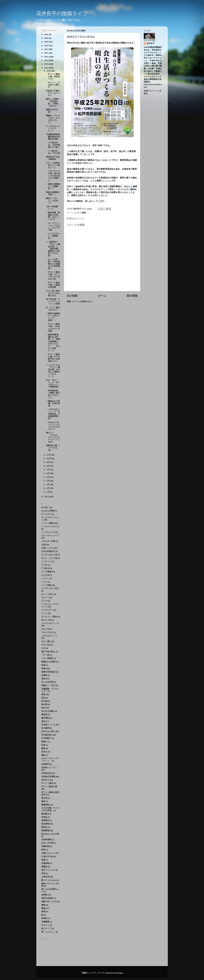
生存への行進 (47, 843)
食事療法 (45, 820)
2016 (47, 53)
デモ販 (44, 568)
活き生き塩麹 (47, 711)
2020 (47, 38)
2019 (47, 42)
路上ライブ (46, 928)
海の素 (44, 704)
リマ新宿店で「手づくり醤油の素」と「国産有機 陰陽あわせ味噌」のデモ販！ (53, 249)
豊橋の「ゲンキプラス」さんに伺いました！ (53, 119)
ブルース (45, 598)
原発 (43, 721)
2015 (47, 57)
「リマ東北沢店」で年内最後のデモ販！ (53, 145)
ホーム (102, 296)
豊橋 (43, 908)
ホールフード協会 (49, 617)
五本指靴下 (46, 738)
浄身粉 (44, 817)
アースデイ (46, 514)
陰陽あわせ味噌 (48, 662)
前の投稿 (132, 296)
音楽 (43, 679)
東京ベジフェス (48, 870)
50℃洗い (45, 507)
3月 (48, 484)
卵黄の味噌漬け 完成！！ (54, 193)
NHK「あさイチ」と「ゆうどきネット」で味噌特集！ (53, 383)
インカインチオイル (50, 527)
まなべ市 (45, 629)
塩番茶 (44, 675)
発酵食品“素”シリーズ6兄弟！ (53, 448)
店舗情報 (45, 863)
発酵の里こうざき (49, 902)
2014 (47, 60)
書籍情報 (45, 805)
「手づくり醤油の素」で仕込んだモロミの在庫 (53, 328)
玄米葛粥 (45, 728)
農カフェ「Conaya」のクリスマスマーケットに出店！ (53, 437)
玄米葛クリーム (48, 725)
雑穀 (43, 755)
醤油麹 (44, 814)
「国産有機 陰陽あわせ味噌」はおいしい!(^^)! (53, 216)
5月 (48, 477)
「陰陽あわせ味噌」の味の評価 (53, 403)
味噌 (43, 912)
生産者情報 (46, 840)
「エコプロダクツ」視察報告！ (53, 236)
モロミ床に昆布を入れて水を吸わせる (53, 293)
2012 (47, 68)
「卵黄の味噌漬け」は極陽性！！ (53, 186)
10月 (49, 459)
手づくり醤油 (47, 783)
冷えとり (45, 925)
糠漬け (44, 742)
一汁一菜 (45, 655)
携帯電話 (45, 718)
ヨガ (43, 648)
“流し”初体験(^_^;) (52, 208)
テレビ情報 (46, 572)
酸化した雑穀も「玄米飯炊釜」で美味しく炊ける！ (53, 102)
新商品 (44, 827)
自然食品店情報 (48, 777)
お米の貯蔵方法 (48, 551)
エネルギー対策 (48, 541)
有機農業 (45, 922)
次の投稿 (72, 296)
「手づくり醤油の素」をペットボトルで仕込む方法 (53, 276)
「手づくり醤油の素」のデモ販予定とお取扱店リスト (53, 358)
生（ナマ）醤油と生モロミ (53, 309)
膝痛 (43, 905)
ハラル (44, 582)
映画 (43, 665)
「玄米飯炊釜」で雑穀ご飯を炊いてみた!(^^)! (53, 394)
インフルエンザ (48, 532)
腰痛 (43, 748)
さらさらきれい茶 (49, 555)
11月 (49, 455)
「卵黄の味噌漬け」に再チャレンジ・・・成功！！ (53, 317)
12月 (49, 71)
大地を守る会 (47, 856)
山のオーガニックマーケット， (50, 760)
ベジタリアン (47, 610)
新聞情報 (45, 831)
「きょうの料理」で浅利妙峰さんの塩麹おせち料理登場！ (53, 264)
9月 (48, 462)
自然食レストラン (49, 768)
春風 (43, 801)
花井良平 (151, 43)
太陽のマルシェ (48, 853)
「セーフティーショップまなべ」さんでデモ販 (53, 227)
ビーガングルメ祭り (50, 588)
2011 (47, 497)
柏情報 (44, 895)
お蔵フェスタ (47, 548)
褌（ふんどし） (48, 932)
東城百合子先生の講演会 (53, 158)
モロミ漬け (46, 641)
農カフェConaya (49, 880)
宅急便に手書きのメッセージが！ (53, 93)
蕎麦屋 (44, 715)
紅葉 (43, 745)
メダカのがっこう (49, 636)
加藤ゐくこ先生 (48, 685)
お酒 (43, 545)
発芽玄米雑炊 (47, 898)
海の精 (44, 701)
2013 (47, 64)
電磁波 (44, 867)
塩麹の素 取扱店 (48, 672)
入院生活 (45, 877)
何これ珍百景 (47, 682)
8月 (48, 466)
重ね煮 (44, 798)
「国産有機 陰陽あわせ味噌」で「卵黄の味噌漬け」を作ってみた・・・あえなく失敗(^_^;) (53, 343)
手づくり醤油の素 (49, 787)
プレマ (44, 601)
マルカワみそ (47, 632)
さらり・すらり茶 (49, 558)
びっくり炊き (47, 594)
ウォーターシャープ (50, 536)
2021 (47, 34)
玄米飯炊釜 (46, 735)
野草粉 (44, 918)
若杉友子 (45, 780)
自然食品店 (46, 773)
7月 (48, 470)
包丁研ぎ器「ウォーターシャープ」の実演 (53, 302)
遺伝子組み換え (48, 652)
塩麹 (43, 668)
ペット (44, 613)
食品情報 (45, 824)
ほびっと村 (46, 620)
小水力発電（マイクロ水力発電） (50, 809)
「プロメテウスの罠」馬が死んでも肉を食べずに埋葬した (53, 176)
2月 (48, 488)
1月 (48, 492)
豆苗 (43, 873)
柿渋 (43, 708)
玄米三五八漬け (48, 731)
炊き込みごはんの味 (50, 834)
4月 (48, 481)
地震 (43, 860)
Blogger (120, 973)
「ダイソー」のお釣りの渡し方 (53, 85)
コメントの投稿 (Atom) (82, 302)
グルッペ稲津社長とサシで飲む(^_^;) (53, 165)
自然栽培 (45, 764)
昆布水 (44, 752)
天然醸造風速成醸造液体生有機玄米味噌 (53, 137)
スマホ (44, 565)
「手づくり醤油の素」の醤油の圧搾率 (53, 285)
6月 (48, 473)
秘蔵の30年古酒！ (52, 111)
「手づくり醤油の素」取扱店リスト (53, 76)
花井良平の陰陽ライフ (62, 13)
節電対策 (45, 846)
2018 (47, 46)
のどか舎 (45, 575)
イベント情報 (80, 213)
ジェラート (46, 562)
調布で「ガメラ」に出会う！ (52, 201)
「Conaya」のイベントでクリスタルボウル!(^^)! (53, 426)
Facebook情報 (48, 511)
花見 (43, 698)
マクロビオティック (50, 623)
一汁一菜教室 (47, 658)
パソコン (45, 578)
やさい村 (45, 645)
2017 (47, 49)
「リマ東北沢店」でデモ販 (53, 152)
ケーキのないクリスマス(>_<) (53, 128)
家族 (43, 694)
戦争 (43, 850)
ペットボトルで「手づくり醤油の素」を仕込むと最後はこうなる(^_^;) (53, 371)
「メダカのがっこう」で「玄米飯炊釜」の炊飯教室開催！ (53, 414)
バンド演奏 (46, 585)
